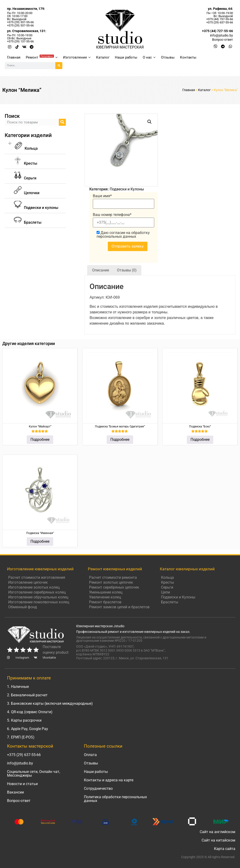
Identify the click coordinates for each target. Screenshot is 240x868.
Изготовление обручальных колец (38, 597)
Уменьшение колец (106, 592)
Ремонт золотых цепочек (111, 582)
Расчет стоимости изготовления (37, 577)
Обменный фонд (23, 607)
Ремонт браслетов (105, 602)
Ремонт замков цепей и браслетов (119, 607)
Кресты (167, 582)
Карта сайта (225, 849)
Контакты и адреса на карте (109, 780)
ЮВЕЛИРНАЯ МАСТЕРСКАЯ (120, 47)
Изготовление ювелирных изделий (40, 569)
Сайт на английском (217, 832)
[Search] (59, 66)
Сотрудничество (98, 788)
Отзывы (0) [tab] (127, 270)
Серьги (167, 587)
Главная (14, 57)
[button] (35, 146)
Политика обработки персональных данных (115, 799)
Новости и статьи (22, 784)
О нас (149, 57)
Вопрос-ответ (19, 801)
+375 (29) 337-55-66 (20, 22)
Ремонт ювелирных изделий (115, 569)
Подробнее (40, 440)
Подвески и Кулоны (127, 189)
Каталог (103, 57)
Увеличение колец (105, 597)
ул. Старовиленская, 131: (27, 31)
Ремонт (42, 57)
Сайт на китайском (218, 840)
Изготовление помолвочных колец (39, 602)
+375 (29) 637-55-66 (220, 22)
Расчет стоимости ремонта (113, 577)
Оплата (90, 755)
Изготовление (77, 57)
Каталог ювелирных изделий (187, 569)
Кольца (26, 148)
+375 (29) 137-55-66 (20, 41)
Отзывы (168, 57)
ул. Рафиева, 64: (220, 9)
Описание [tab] (101, 270)
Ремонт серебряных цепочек (114, 587)
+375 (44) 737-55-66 (220, 19)
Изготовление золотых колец (34, 587)
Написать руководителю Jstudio (112, 809)
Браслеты (170, 602)
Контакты (188, 57)
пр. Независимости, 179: (26, 9)
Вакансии (15, 792)
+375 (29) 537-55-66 (20, 25)
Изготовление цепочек (28, 582)
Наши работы (126, 57)
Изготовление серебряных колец (37, 592)
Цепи (165, 592)
